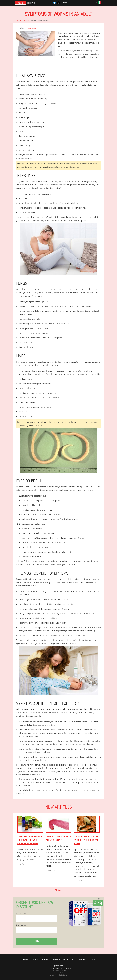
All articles (58, 890)
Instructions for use (61, 959)
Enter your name (22, 913)
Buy (37, 941)
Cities (73, 959)
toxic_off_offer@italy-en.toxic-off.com (58, 969)
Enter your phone (22, 925)
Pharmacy (26, 959)
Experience (46, 959)
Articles (82, 959)
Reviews (36, 959)
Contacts (92, 959)
